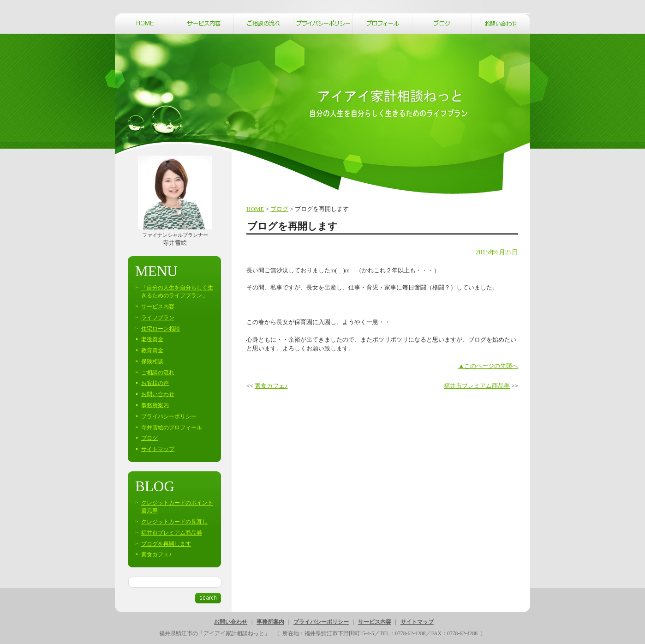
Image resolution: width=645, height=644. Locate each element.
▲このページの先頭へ (488, 366)
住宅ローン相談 (161, 329)
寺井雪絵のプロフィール (172, 427)
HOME (255, 209)
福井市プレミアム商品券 (477, 386)
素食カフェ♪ (271, 386)
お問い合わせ (158, 394)
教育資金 (152, 350)
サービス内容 (158, 307)
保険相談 (152, 361)
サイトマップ (158, 449)
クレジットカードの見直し (174, 522)
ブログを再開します (166, 544)
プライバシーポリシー (169, 416)
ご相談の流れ (158, 373)
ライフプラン (158, 318)
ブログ (279, 209)
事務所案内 (155, 405)
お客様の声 (155, 383)
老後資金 (152, 339)
